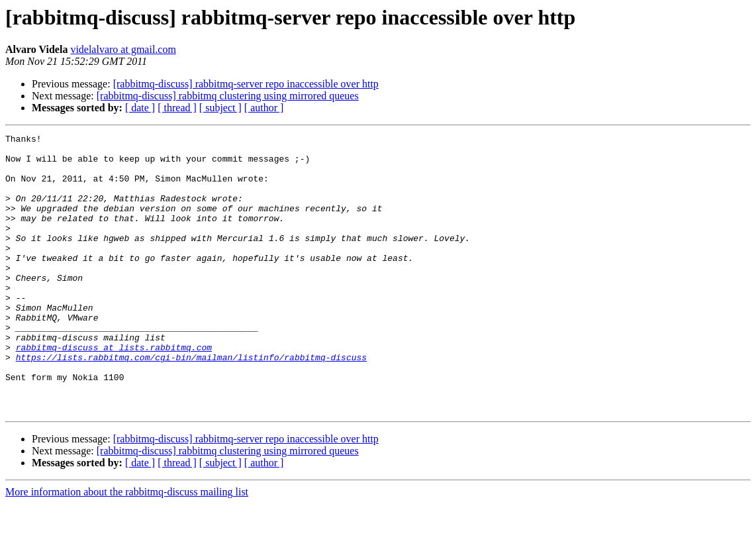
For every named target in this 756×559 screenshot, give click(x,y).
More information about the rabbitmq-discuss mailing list (127, 547)
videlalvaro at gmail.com (123, 49)
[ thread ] (177, 108)
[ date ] (140, 108)
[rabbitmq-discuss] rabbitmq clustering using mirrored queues (228, 96)
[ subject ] (220, 108)
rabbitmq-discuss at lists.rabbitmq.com (114, 391)
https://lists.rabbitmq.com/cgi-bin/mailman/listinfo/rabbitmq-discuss (191, 403)
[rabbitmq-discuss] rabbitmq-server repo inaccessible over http (246, 84)
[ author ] (264, 108)
